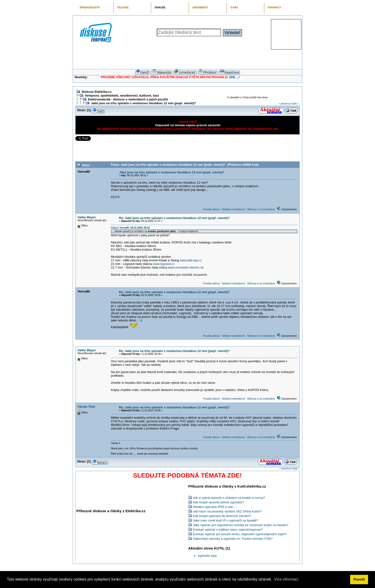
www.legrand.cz (164, 264)
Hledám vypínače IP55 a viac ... (215, 507)
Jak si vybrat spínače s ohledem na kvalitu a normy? (229, 498)
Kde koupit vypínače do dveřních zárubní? (222, 516)
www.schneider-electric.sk (186, 267)
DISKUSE (160, 8)
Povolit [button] (359, 579)
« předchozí (285, 104)
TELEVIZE (123, 8)
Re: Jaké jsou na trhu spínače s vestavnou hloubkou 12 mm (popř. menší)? (174, 218)
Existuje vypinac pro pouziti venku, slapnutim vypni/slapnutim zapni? (240, 534)
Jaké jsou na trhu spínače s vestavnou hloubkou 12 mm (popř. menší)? (143, 103)
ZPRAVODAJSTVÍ (90, 8)
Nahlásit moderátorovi (233, 209)
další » (295, 104)
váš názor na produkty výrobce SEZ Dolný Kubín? (227, 511)
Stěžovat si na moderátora (261, 209)
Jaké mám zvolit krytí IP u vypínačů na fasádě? (225, 520)
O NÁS (234, 8)
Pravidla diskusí (211, 209)
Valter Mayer (87, 217)
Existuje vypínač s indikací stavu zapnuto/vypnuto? (228, 530)
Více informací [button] (286, 579)
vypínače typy (207, 556)
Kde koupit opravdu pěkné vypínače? (219, 502)
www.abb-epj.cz (191, 260)
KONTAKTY (275, 8)
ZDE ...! (234, 77)
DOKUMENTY (200, 8)
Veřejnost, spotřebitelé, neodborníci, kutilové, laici (122, 96)
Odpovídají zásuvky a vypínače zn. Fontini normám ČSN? (233, 539)
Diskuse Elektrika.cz (97, 92)
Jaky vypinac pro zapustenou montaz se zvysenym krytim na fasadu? (241, 525)
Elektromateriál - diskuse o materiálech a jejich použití (128, 99)
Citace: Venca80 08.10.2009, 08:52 (130, 228)
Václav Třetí (86, 407)
